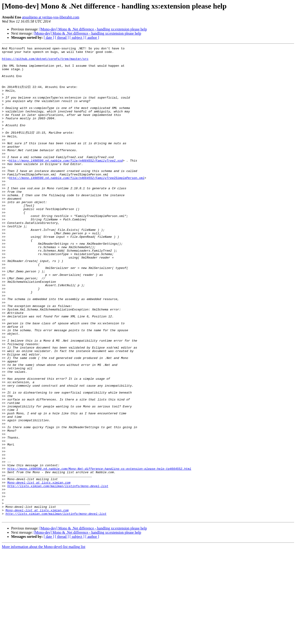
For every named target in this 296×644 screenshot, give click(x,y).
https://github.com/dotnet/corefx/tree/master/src (45, 61)
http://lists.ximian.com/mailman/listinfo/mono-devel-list (58, 573)
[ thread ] (62, 38)
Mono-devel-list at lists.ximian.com (39, 569)
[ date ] (49, 38)
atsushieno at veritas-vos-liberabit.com (51, 17)
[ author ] (92, 38)
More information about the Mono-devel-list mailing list (44, 640)
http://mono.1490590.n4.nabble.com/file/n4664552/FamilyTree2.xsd (66, 182)
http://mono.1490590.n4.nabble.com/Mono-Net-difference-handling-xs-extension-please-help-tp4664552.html (99, 552)
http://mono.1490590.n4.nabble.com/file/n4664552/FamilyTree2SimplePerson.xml (77, 203)
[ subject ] (77, 38)
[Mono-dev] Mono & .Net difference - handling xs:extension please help (93, 29)
